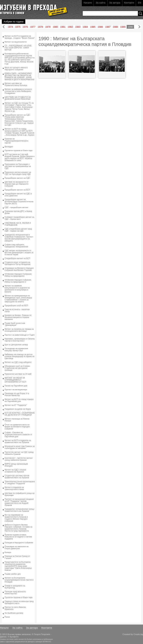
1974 (10, 27)
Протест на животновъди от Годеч (20, 335)
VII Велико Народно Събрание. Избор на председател (18, 275)
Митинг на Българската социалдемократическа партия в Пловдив (19, 580)
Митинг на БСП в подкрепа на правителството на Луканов (18, 441)
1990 (130, 27)
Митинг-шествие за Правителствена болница (16, 84)
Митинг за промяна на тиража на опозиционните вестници (19, 330)
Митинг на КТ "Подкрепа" (16, 405)
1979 (48, 27)
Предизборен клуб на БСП (16, 306)
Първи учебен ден (13, 574)
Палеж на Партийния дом (16, 386)
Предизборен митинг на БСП (17, 190)
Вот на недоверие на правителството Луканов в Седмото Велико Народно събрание (16, 518)
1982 (70, 27)
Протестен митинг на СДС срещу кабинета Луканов (19, 453)
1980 (55, 27)
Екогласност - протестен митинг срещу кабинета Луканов (19, 459)
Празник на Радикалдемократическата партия (16, 141)
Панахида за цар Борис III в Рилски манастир (17, 394)
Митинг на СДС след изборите (18, 362)
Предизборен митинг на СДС (17, 178)
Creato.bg (138, 634)
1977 (33, 27)
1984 (85, 27)
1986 (100, 27)
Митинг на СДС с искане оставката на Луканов (15, 471)
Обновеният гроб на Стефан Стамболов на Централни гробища (17, 368)
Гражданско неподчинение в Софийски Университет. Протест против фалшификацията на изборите (19, 238)
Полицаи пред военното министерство (15, 593)
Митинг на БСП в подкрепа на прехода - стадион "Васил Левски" (20, 37)
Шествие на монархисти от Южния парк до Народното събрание (16, 184)
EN (140, 3)
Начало (88, 3)
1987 (108, 27)
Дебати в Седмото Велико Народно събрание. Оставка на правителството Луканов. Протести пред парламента (19, 528)
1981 (63, 27)
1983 (78, 27)
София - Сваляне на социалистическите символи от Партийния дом (18, 435)
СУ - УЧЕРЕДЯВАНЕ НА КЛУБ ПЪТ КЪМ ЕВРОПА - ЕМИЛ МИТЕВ (18, 48)
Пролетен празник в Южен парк (19, 151)
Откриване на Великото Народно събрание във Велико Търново (19, 269)
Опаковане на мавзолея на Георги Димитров (16, 547)
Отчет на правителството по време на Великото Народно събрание (17, 427)
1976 (25, 27)
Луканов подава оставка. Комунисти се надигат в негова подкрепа (18, 537)
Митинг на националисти (16, 42)
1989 (123, 27)
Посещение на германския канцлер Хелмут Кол (16, 350)
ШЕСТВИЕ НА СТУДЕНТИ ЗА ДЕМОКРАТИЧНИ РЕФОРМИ (18, 98)
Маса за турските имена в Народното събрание (16, 69)
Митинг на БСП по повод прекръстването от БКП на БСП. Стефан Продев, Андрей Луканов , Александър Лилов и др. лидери (19, 132)
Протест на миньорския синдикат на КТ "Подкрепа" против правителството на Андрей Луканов (19, 502)
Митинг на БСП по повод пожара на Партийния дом (19, 400)
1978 (40, 27)
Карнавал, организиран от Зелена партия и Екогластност (20, 340)
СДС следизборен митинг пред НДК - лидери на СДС (18, 230)
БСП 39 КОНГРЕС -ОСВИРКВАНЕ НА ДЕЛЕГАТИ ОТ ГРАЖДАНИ (20, 414)
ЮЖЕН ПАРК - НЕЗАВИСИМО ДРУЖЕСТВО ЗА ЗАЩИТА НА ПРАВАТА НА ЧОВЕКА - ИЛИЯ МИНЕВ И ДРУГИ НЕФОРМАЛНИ (19, 77)
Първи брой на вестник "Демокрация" (15, 324)
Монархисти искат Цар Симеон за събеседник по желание (20, 447)
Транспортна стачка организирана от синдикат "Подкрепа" (20, 483)
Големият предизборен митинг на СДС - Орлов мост (19, 218)
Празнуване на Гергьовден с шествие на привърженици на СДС (18, 166)
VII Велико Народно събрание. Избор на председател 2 (18, 281)
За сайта (101, 3)
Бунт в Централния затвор (16, 345)
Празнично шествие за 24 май (18, 374)
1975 (18, 27)
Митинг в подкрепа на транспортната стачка (14, 488)
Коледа (8, 552)
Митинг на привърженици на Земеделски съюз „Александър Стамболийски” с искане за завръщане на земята (18, 299)
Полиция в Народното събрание (19, 543)
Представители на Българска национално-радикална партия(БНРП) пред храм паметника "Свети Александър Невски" (18, 566)
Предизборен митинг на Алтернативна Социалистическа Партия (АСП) (19, 202)
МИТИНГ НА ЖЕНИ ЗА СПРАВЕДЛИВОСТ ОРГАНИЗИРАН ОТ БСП (15, 380)
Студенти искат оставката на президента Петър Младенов (18, 263)
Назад (4, 27)
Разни (7, 617)
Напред (139, 27)
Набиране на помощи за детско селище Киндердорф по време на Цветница (19, 356)
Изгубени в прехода (32, 8)
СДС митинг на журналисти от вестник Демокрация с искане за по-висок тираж (19, 253)
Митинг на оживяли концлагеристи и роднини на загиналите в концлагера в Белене (17, 289)
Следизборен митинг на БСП (17, 258)
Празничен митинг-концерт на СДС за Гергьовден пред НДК (18, 173)
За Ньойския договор (14, 613)
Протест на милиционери (16, 390)
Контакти (129, 3)
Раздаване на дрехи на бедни (18, 409)
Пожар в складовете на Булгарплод (15, 587)
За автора (115, 3)
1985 (93, 27)
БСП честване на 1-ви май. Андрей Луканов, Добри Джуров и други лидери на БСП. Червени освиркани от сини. (20, 157)
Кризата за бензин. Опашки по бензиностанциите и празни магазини (18, 317)
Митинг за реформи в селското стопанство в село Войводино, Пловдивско (18, 91)
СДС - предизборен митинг (16, 207)
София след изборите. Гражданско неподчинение (16, 246)
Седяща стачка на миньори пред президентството (19, 602)
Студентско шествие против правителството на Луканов (17, 477)
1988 (115, 27)
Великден (9, 147)
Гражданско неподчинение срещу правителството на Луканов (19, 510)
